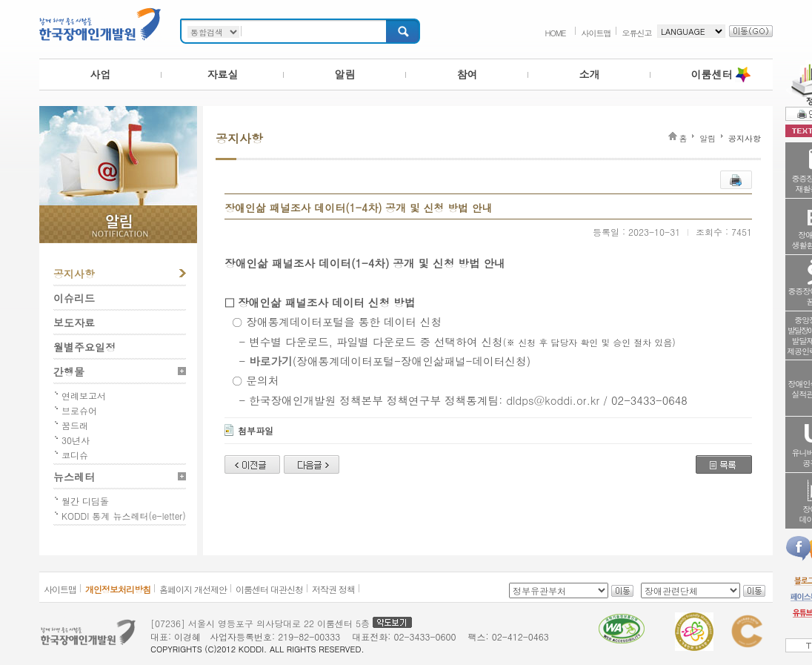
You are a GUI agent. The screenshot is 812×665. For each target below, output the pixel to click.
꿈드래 (75, 425)
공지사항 (74, 274)
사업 (101, 74)
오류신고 (637, 33)
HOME (555, 33)
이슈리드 (74, 298)
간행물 (69, 371)
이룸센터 (712, 74)
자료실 (223, 74)
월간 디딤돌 (85, 501)
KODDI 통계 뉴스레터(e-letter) (124, 516)
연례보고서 (84, 396)
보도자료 (74, 322)
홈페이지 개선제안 (193, 589)
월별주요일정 (84, 347)
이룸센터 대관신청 (269, 589)
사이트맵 (596, 33)
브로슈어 (79, 410)
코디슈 (75, 455)
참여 (467, 74)
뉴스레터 (74, 477)
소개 (590, 74)
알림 (345, 74)
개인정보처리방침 (118, 589)
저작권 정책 (333, 589)
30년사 (76, 440)
